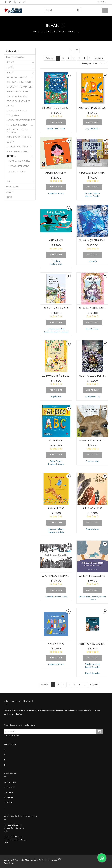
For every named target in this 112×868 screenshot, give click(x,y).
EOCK (9, 197)
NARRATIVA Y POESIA (17, 78)
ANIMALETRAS (56, 509)
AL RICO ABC (56, 441)
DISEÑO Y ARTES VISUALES (20, 87)
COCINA (10, 142)
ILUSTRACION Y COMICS (18, 92)
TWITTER (8, 793)
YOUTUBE (8, 798)
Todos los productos (15, 57)
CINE (9, 182)
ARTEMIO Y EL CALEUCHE (94, 644)
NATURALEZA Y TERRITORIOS (21, 120)
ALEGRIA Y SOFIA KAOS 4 (93, 308)
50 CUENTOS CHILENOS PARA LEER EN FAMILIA (69, 108)
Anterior (50, 58)
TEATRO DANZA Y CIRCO (18, 101)
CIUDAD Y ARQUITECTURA (19, 137)
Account (102, 2)
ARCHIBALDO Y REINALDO (57, 576)
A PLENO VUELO (92, 509)
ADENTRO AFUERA (56, 173)
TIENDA (49, 32)
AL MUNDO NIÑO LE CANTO (59, 376)
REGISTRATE (10, 745)
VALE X (9, 192)
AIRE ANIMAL (56, 241)
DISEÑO (10, 68)
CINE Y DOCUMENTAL (17, 97)
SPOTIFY (8, 803)
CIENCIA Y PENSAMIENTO (19, 82)
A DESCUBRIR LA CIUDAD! (93, 173)
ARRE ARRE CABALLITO (92, 576)
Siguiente (99, 58)
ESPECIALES (12, 187)
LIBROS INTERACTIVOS (20, 166)
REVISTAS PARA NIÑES (19, 161)
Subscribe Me (99, 732)
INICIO (37, 32)
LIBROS (60, 32)
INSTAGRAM (10, 783)
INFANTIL (73, 32)
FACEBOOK (9, 788)
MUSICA (10, 62)
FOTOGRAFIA (13, 116)
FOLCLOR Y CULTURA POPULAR (17, 131)
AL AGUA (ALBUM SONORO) (95, 241)
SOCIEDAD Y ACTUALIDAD (19, 147)
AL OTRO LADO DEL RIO (93, 376)
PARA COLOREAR (17, 172)
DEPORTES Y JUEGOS (17, 111)
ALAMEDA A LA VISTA (56, 308)
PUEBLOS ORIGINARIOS (18, 152)
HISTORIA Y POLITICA (17, 125)
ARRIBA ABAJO (56, 644)
